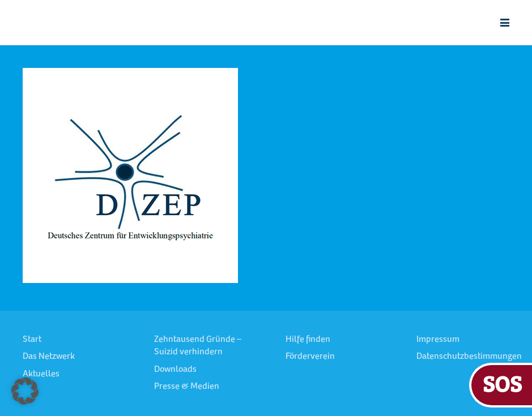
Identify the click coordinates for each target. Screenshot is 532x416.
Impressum (438, 340)
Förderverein (310, 357)
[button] (505, 23)
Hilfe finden (308, 340)
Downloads (175, 370)
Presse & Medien (187, 387)
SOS (502, 383)
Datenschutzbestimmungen (469, 357)
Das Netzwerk (49, 357)
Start (32, 340)
